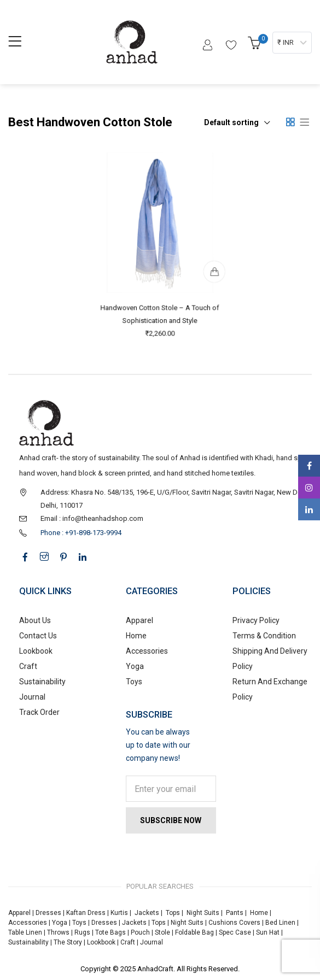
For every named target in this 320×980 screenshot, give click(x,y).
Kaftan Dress (86, 913)
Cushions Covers (234, 923)
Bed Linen (280, 923)
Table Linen (25, 932)
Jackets (147, 913)
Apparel (139, 620)
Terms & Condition (264, 636)
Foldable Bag (194, 932)
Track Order (39, 712)
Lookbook (36, 651)
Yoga (135, 666)
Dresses (48, 913)
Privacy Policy (256, 620)
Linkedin (309, 509)
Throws (58, 932)
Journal (32, 697)
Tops (173, 913)
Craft (28, 666)
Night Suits (203, 913)
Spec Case (235, 932)
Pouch (140, 932)
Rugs (82, 932)
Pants (235, 913)
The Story (67, 942)
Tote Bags (110, 932)
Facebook (309, 466)
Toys (134, 682)
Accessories (147, 651)
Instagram (309, 488)
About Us (35, 620)
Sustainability (42, 682)
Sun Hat (268, 932)
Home (136, 636)
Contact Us (38, 636)
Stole (162, 932)
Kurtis (119, 913)
